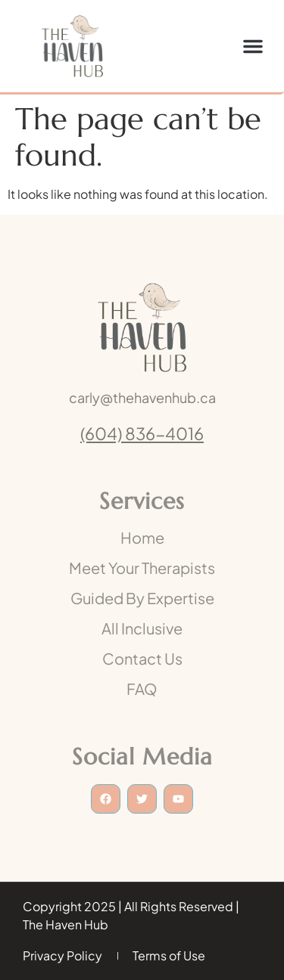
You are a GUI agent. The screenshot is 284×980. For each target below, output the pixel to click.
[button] (253, 46)
